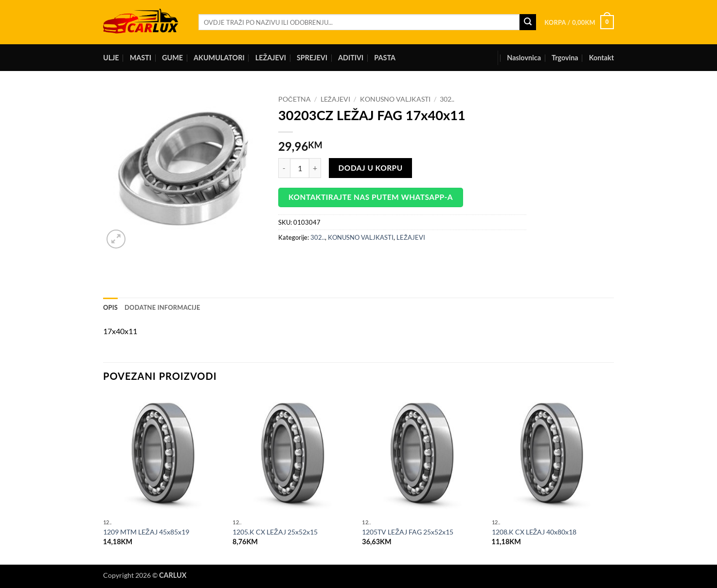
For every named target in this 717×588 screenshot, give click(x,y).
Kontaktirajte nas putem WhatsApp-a (371, 197)
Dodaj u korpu (371, 168)
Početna (295, 99)
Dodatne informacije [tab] (162, 307)
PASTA (385, 58)
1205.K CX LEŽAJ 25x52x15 (275, 532)
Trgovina (565, 58)
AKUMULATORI (219, 58)
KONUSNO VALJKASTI (395, 99)
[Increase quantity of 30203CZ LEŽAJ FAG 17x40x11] (315, 168)
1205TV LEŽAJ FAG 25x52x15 (408, 532)
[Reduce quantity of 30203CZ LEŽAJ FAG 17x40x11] (284, 168)
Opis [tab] (110, 307)
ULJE (111, 58)
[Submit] (528, 22)
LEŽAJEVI (271, 58)
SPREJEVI (312, 58)
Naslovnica (524, 58)
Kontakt (601, 58)
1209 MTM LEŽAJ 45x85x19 (146, 532)
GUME (172, 58)
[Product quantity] (300, 168)
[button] (579, 22)
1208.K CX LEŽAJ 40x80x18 (534, 532)
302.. (447, 99)
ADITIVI (351, 58)
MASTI (141, 58)
